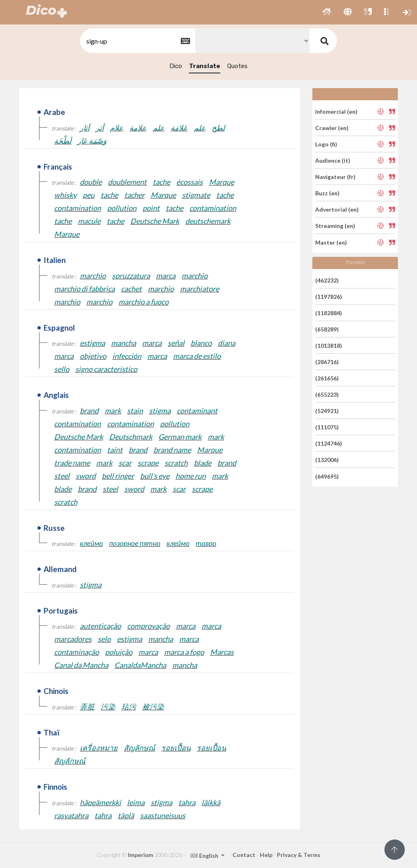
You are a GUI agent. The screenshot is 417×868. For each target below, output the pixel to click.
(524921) (327, 411)
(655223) (327, 394)
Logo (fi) (326, 144)
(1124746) (329, 443)
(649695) (327, 476)
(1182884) (329, 313)
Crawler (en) (332, 128)
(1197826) (329, 297)
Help (266, 855)
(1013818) (329, 346)
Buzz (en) (327, 193)
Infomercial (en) (336, 111)
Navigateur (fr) (335, 177)
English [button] (205, 856)
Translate (205, 66)
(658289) (327, 329)
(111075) (327, 427)
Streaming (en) (335, 226)
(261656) (327, 378)
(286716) (327, 362)
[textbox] (137, 41)
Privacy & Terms (299, 855)
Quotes (237, 66)
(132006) (327, 460)
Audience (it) (333, 160)
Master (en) (331, 242)
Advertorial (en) (337, 209)
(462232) (327, 280)
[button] (327, 12)
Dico (176, 66)
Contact (244, 855)
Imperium (140, 855)
